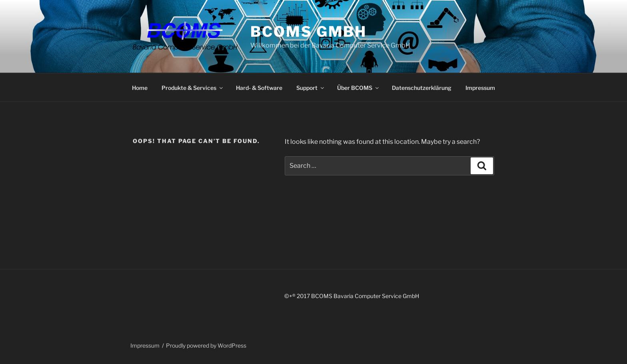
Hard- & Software (259, 88)
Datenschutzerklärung (422, 88)
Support (311, 88)
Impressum (480, 88)
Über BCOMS (358, 88)
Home (140, 88)
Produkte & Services (193, 88)
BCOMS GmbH (309, 32)
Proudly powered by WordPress (206, 345)
